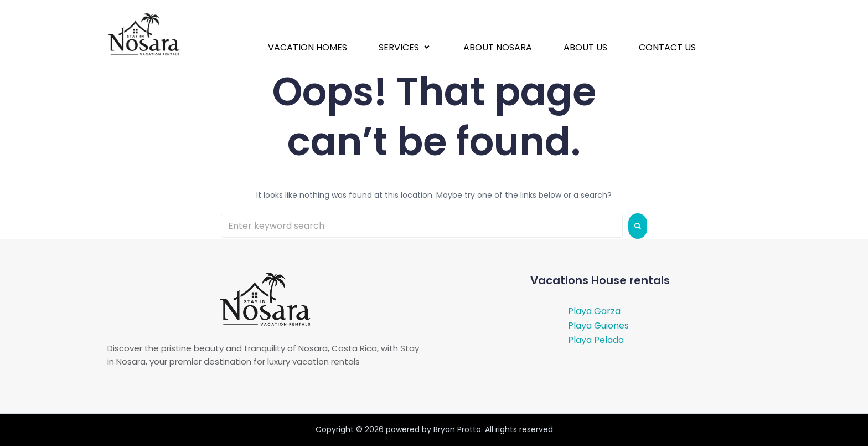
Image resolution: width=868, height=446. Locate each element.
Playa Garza (594, 311)
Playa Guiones (598, 325)
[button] (405, 47)
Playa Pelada (596, 340)
